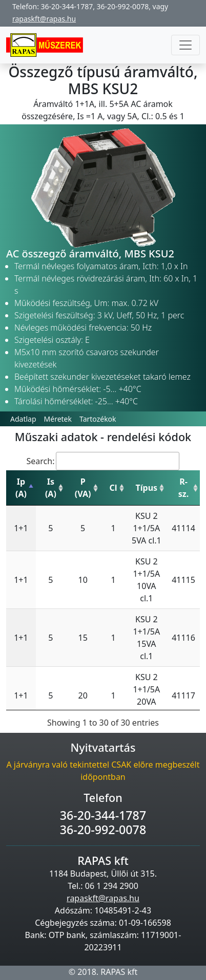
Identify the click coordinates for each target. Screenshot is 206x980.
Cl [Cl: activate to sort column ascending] (114, 488)
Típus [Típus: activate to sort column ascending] (147, 488)
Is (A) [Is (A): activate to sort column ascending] (51, 488)
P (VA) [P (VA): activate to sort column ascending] (83, 488)
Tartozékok (98, 419)
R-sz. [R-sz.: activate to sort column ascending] (183, 488)
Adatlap (23, 419)
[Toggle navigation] (186, 45)
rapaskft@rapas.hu (44, 19)
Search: (103, 461)
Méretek (58, 419)
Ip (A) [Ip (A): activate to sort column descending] (21, 488)
